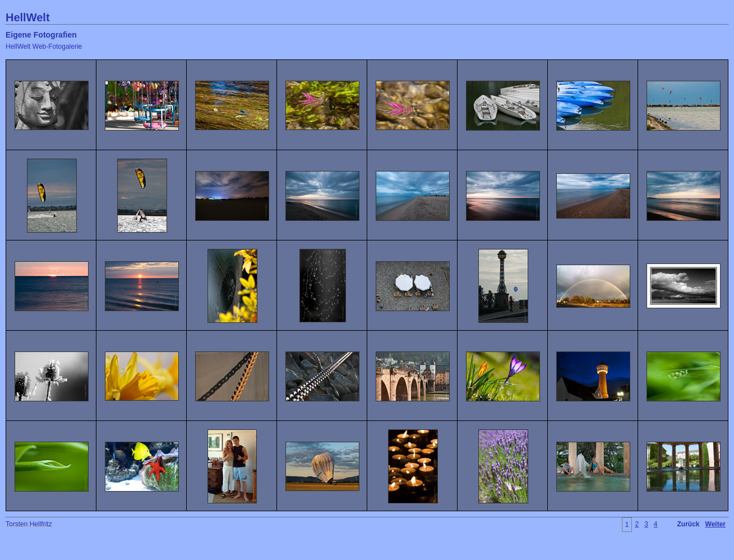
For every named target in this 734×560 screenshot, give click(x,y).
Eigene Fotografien (41, 35)
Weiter (715, 524)
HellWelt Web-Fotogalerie (44, 47)
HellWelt (28, 17)
